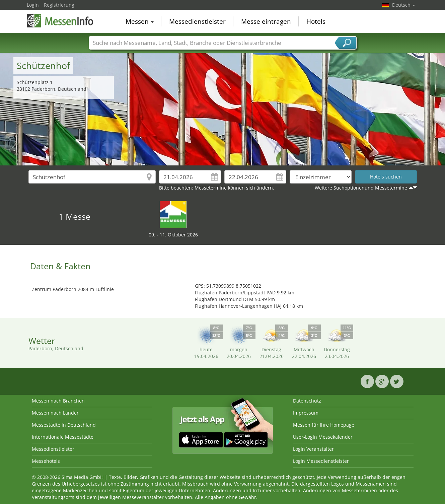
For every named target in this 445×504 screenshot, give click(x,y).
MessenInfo (60, 21)
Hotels (316, 21)
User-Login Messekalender (323, 437)
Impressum (306, 413)
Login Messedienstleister (321, 461)
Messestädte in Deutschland (64, 425)
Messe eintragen (266, 21)
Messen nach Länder (55, 413)
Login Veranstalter (313, 449)
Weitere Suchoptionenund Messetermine (361, 188)
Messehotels (46, 461)
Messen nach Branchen (58, 401)
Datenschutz (307, 401)
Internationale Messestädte (63, 437)
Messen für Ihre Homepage (324, 425)
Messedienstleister (197, 21)
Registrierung (59, 5)
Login (33, 5)
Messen (140, 21)
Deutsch (404, 5)
